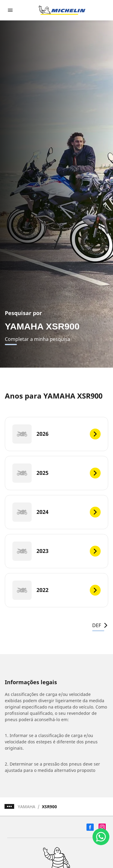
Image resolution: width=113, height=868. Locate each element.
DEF (100, 625)
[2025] (56, 473)
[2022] (56, 590)
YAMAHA (27, 807)
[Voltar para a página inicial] (62, 10)
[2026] (56, 434)
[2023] (56, 551)
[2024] (56, 512)
